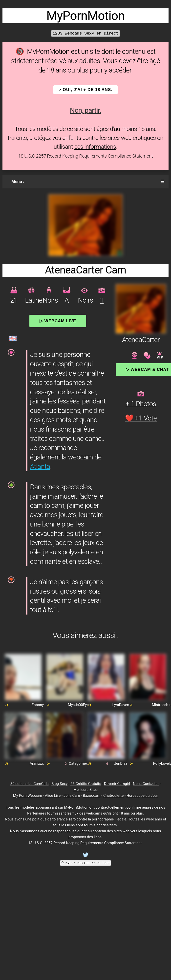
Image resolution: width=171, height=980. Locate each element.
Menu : (18, 181)
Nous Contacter (146, 784)
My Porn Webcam (28, 796)
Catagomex (78, 763)
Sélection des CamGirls (30, 784)
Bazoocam (92, 796)
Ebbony (38, 705)
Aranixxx (37, 763)
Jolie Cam (72, 796)
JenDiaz (121, 763)
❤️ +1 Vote (141, 418)
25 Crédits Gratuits (86, 784)
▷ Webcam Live (58, 321)
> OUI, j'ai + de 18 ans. (85, 90)
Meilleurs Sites (85, 790)
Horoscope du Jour (142, 796)
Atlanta (40, 466)
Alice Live (53, 796)
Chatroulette (113, 796)
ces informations (95, 147)
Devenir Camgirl (117, 784)
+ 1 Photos (141, 404)
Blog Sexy (59, 784)
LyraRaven (121, 705)
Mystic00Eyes (79, 705)
